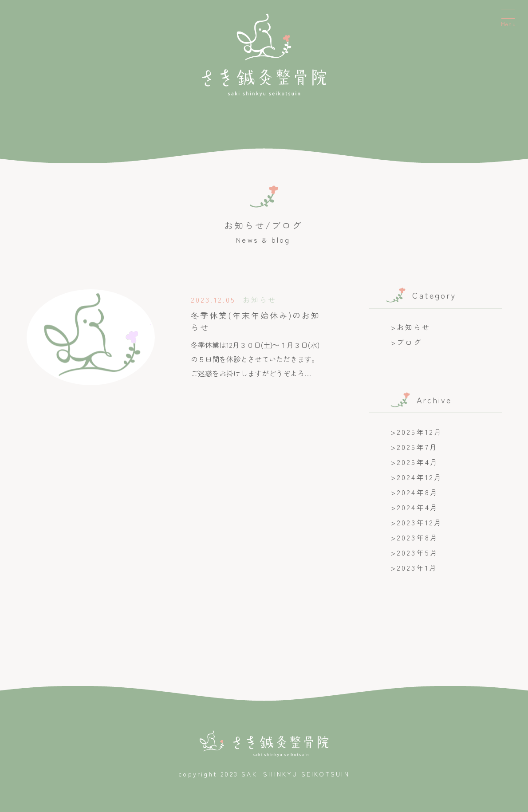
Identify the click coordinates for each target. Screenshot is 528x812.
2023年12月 (420, 522)
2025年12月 (420, 432)
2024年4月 (418, 507)
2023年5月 (418, 552)
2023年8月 (418, 537)
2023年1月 (417, 568)
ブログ (410, 342)
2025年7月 (417, 447)
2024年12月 (420, 477)
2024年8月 (418, 492)
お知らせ (414, 327)
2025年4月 (418, 462)
